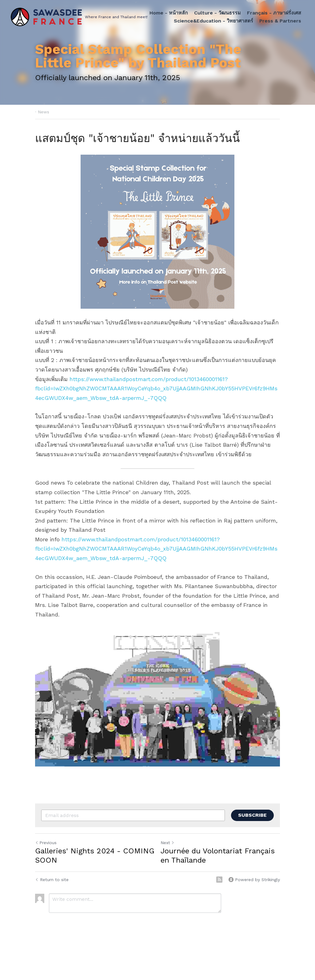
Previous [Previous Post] (46, 843)
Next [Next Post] (167, 843)
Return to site (52, 880)
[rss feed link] (219, 880)
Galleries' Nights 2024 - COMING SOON (95, 856)
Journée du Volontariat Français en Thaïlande (218, 856)
